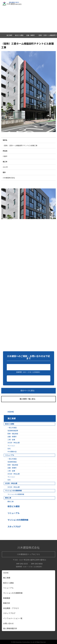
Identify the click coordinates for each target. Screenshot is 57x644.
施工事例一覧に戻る (29, 399)
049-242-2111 (29, 367)
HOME (11, 412)
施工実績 (11, 418)
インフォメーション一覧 (13, 618)
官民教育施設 (12, 462)
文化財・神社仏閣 (14, 443)
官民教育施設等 (13, 431)
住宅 (9, 449)
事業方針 (7, 603)
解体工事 (11, 502)
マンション (11, 446)
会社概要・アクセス (11, 608)
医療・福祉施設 (13, 434)
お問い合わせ (29, 379)
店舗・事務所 (31, 35)
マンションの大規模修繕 (16, 494)
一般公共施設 (12, 428)
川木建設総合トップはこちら (29, 554)
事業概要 (7, 598)
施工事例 (10, 35)
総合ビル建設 (13, 506)
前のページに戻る (29, 391)
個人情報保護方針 (10, 628)
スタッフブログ (9, 613)
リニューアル (13, 513)
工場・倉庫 (11, 440)
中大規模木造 (12, 452)
